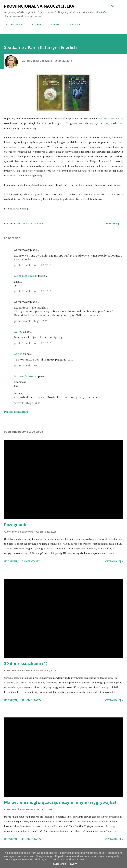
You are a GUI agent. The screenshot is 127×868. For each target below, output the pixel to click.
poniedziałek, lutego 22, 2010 (33, 265)
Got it (73, 864)
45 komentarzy (31, 839)
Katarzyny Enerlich (108, 119)
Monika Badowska (26, 276)
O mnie (34, 24)
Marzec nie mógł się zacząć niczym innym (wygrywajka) (60, 802)
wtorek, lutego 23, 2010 (29, 403)
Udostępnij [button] (112, 223)
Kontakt (52, 24)
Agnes (18, 332)
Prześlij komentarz (16, 412)
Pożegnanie (16, 525)
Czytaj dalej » (114, 561)
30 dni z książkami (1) (26, 663)
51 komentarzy (31, 700)
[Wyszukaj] (113, 6)
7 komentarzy (31, 561)
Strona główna (13, 24)
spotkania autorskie (30, 223)
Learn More (59, 864)
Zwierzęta (72, 24)
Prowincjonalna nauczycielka (39, 6)
